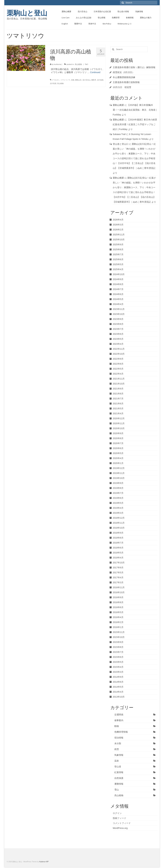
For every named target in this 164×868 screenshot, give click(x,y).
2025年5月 (118, 264)
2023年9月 (118, 319)
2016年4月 (118, 617)
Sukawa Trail (119, 134)
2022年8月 (118, 364)
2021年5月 (118, 409)
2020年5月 (118, 453)
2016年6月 (118, 607)
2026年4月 (118, 220)
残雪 (117, 749)
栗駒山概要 (118, 105)
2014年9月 (118, 677)
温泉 (117, 761)
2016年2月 (118, 622)
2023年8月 (118, 324)
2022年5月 (118, 369)
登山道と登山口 (121, 144)
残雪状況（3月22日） (124, 72)
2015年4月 (118, 667)
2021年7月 (118, 399)
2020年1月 (118, 463)
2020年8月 (118, 438)
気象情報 (119, 755)
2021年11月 (119, 379)
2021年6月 (118, 404)
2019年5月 (118, 503)
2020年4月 (118, 458)
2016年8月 (118, 602)
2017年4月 (118, 577)
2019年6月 (118, 498)
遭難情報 (119, 784)
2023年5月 (118, 339)
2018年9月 (118, 533)
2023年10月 (119, 314)
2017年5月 (118, 573)
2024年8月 (118, 284)
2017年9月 (118, 568)
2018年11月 (119, 523)
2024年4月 (118, 304)
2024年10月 (119, 274)
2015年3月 (118, 672)
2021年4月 (118, 413)
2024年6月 (118, 294)
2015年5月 (118, 662)
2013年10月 (119, 697)
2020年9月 (118, 433)
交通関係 (119, 715)
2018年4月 (118, 558)
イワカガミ (56, 80)
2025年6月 (118, 259)
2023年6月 (118, 334)
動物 (117, 726)
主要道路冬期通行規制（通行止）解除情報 (134, 67)
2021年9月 (118, 389)
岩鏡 (73, 80)
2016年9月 (118, 597)
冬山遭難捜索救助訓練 (124, 77)
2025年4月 (118, 269)
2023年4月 (118, 344)
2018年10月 (119, 528)
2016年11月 (119, 587)
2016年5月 (118, 612)
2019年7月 (118, 493)
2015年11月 (119, 632)
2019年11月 (119, 473)
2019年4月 (118, 508)
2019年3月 (118, 513)
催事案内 (119, 720)
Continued (95, 72)
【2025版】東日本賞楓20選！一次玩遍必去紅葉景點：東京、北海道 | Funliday (135, 110)
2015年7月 (118, 652)
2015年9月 (118, 642)
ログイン (117, 813)
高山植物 (78, 64)
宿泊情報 (119, 738)
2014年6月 (118, 682)
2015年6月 (118, 657)
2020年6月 (118, 448)
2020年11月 (119, 423)
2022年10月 (119, 354)
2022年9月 (118, 359)
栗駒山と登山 (27, 13)
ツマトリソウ (65, 80)
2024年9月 (118, 279)
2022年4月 (118, 374)
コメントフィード (122, 823)
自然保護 (119, 778)
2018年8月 (118, 538)
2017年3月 (118, 582)
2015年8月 (118, 647)
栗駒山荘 (78, 80)
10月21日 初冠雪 (122, 87)
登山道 (118, 767)
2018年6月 (118, 548)
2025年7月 (118, 254)
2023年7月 (118, 329)
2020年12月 (119, 418)
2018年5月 (118, 553)
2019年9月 (118, 483)
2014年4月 (118, 692)
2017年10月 (119, 563)
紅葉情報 (119, 772)
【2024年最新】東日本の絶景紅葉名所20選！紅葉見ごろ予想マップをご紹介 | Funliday (135, 124)
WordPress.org (120, 828)
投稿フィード (119, 818)
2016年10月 (119, 592)
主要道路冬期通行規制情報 (126, 82)
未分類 (118, 743)
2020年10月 (119, 428)
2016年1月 (118, 627)
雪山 (117, 790)
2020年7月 (118, 443)
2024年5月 (118, 299)
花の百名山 (86, 80)
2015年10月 (119, 637)
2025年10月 (119, 240)
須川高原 (53, 83)
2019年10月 (119, 478)
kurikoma (58, 64)
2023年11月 (119, 309)
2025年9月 (118, 244)
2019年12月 (119, 468)
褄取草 (94, 80)
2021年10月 (119, 384)
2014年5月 (118, 687)
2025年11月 (119, 235)
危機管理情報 (121, 732)
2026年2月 (118, 230)
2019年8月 (118, 488)
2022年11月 (119, 349)
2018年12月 (119, 518)
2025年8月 (118, 249)
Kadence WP (44, 862)
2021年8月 (118, 394)
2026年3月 (118, 225)
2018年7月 (118, 543)
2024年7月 (118, 289)
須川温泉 (100, 80)
